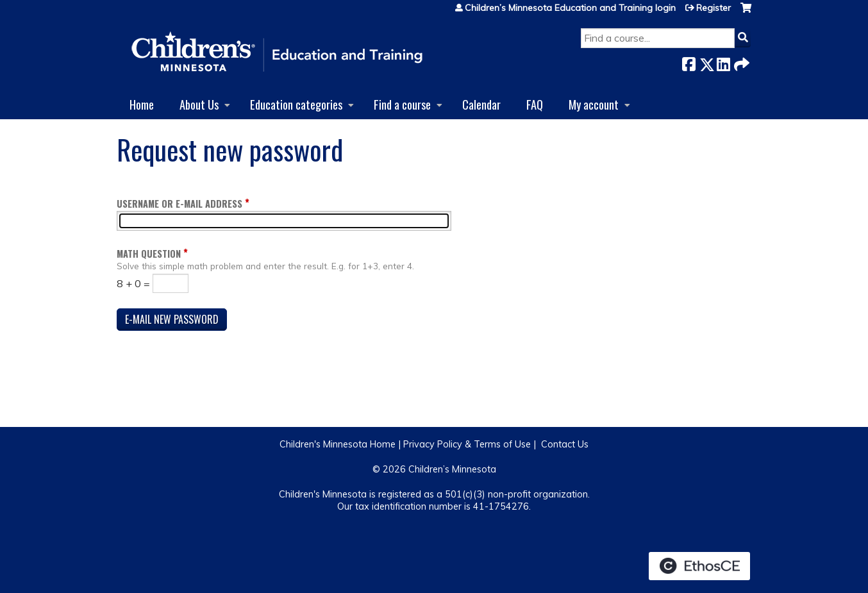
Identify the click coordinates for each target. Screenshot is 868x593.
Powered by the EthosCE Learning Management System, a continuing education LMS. (699, 566)
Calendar (481, 104)
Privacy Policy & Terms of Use (467, 444)
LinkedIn (723, 62)
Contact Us (565, 444)
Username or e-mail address (179, 204)
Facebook (689, 62)
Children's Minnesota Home (338, 444)
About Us (199, 104)
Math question (149, 254)
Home (142, 104)
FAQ (535, 104)
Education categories (296, 104)
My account (594, 104)
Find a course (402, 104)
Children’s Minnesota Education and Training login (570, 8)
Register (714, 8)
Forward (740, 62)
